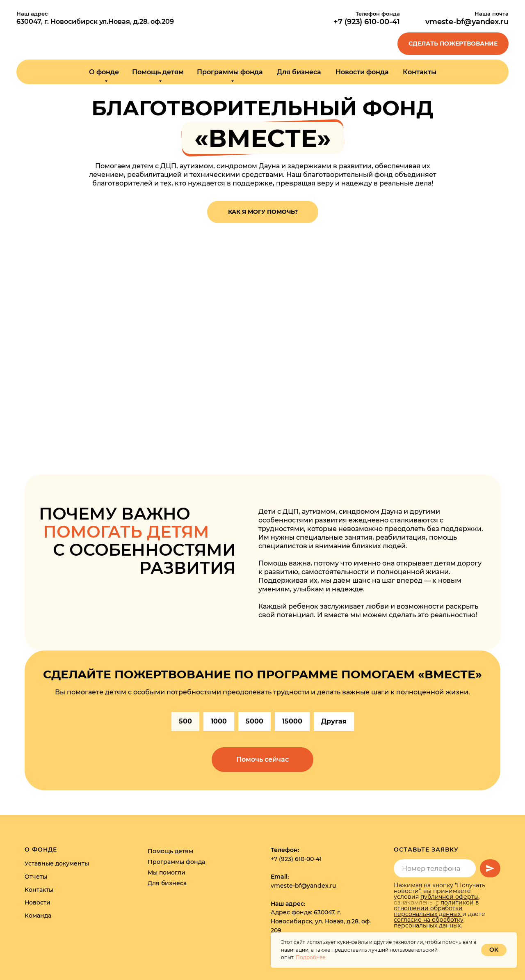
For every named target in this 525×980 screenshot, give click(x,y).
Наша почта (492, 14)
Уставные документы (57, 863)
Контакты (420, 72)
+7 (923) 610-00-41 (296, 859)
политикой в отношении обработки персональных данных (436, 908)
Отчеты (36, 877)
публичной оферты (450, 897)
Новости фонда (362, 72)
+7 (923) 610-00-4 (365, 22)
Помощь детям (170, 851)
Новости (38, 902)
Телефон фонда (378, 14)
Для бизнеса (299, 72)
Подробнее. (311, 957)
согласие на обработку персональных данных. (429, 923)
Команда (38, 916)
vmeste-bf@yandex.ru (467, 22)
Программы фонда (176, 862)
